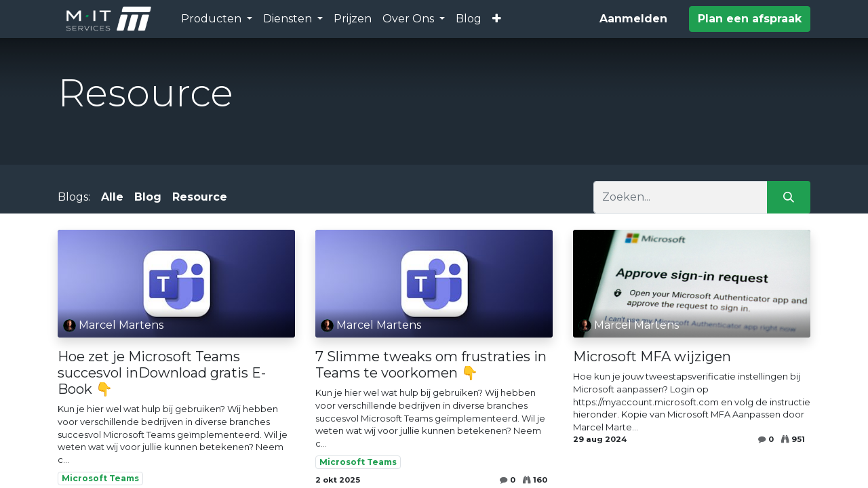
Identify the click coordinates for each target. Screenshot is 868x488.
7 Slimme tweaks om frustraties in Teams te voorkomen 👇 (431, 365)
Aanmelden (633, 19)
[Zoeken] (789, 197)
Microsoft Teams (100, 478)
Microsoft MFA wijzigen (652, 357)
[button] (497, 19)
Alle (112, 197)
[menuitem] (353, 19)
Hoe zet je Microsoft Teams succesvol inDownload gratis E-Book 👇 (162, 373)
